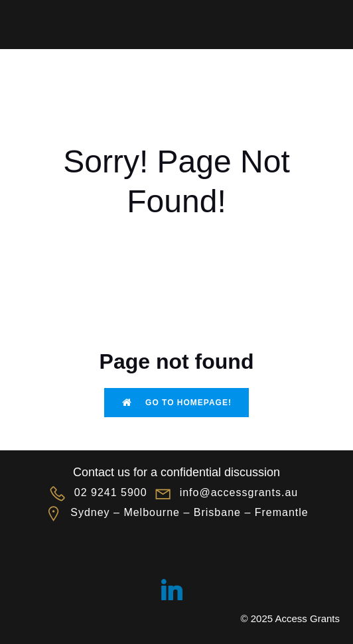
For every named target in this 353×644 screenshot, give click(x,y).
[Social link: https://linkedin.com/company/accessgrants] (177, 590)
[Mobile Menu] (328, 25)
